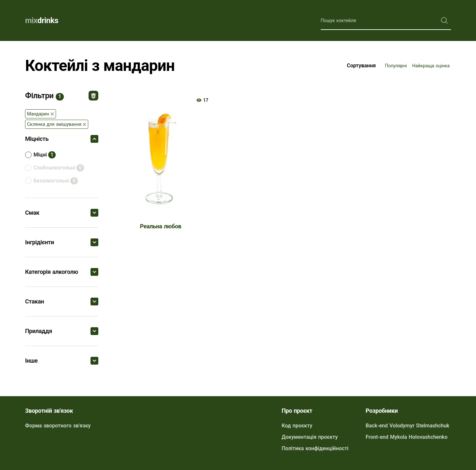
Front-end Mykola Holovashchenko (407, 437)
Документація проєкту (310, 437)
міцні (40, 155)
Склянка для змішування (54, 124)
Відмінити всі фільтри (93, 96)
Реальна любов (161, 226)
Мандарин (38, 114)
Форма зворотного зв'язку (58, 426)
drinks (42, 20)
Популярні (396, 66)
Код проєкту (297, 426)
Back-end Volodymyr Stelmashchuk (407, 426)
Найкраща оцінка (431, 66)
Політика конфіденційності (315, 448)
